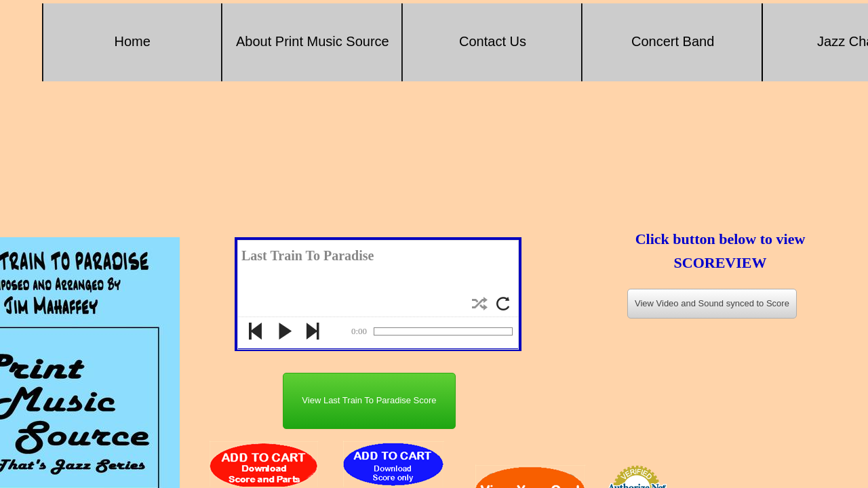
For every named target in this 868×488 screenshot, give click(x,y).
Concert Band (673, 41)
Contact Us (493, 41)
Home (133, 41)
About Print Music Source (313, 41)
